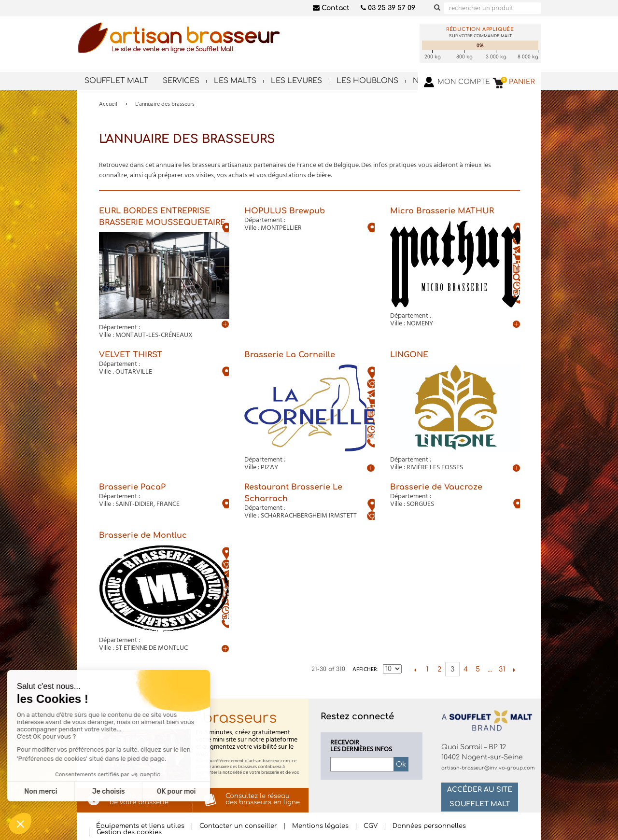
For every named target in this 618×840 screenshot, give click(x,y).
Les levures (296, 81)
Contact (331, 8)
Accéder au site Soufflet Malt (480, 797)
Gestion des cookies (129, 833)
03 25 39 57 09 (388, 8)
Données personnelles (429, 826)
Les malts (235, 81)
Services (181, 81)
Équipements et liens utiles (140, 826)
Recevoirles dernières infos (361, 746)
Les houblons (367, 81)
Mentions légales (320, 826)
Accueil (108, 104)
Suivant (514, 670)
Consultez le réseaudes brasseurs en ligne (263, 799)
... (490, 669)
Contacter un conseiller (238, 826)
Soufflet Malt (116, 81)
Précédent (415, 670)
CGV (371, 826)
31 (502, 669)
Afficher (365, 670)
